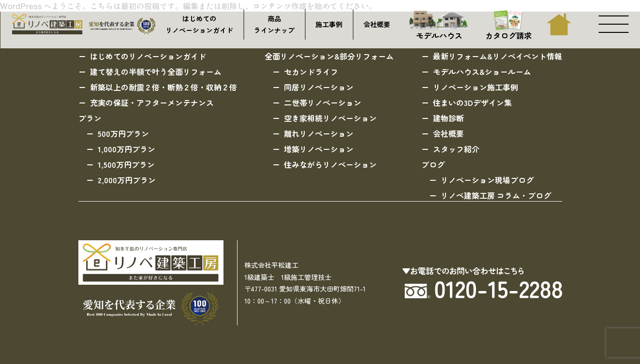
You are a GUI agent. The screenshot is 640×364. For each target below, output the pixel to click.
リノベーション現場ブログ (487, 180)
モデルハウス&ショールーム (482, 72)
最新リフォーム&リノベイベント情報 (498, 56)
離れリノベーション (319, 133)
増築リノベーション (319, 149)
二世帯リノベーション (323, 102)
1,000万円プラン (127, 149)
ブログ (433, 164)
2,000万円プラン (127, 180)
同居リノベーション (319, 87)
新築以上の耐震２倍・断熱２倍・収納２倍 (164, 87)
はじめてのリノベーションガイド (199, 24)
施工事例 (329, 24)
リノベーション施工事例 (476, 87)
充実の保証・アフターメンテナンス (152, 102)
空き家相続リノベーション (330, 118)
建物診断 (448, 118)
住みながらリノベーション (330, 164)
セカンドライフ (311, 72)
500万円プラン (123, 133)
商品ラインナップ (274, 24)
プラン (90, 118)
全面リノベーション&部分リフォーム (329, 56)
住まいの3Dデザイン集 (472, 102)
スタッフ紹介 (456, 149)
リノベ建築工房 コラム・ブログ (496, 195)
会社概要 (377, 24)
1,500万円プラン (126, 164)
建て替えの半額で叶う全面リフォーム (156, 72)
